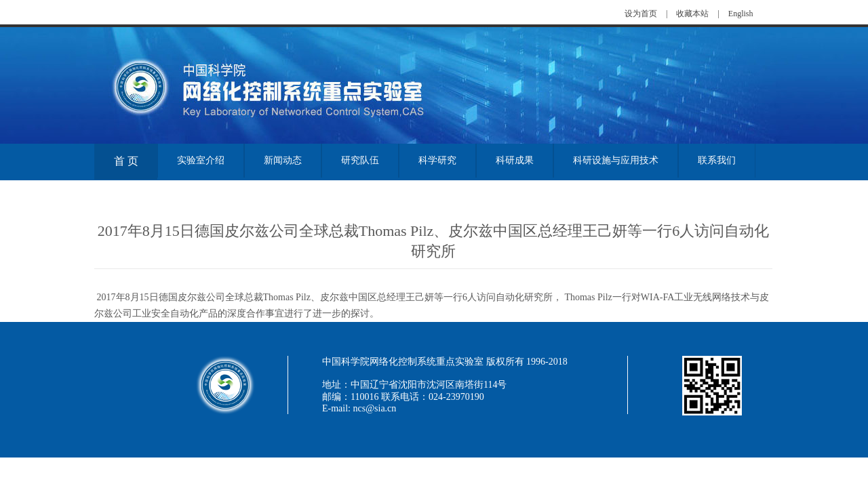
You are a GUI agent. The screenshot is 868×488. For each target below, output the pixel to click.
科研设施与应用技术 (616, 160)
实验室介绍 (201, 160)
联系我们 (717, 160)
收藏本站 (692, 14)
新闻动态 (283, 160)
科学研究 (437, 160)
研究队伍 (360, 160)
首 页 (126, 161)
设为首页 (641, 14)
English (741, 14)
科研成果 (515, 160)
